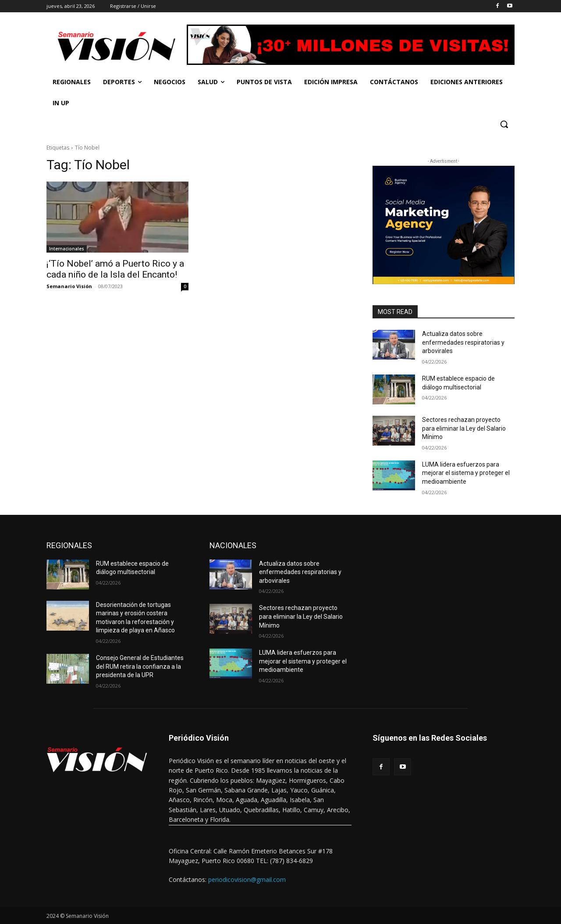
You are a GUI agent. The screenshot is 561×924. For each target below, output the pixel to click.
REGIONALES (69, 545)
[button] (504, 124)
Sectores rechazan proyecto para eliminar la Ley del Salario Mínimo (464, 428)
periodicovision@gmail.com (247, 879)
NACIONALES (233, 545)
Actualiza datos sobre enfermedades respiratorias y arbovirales (463, 342)
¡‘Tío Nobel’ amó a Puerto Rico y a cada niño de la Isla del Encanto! (115, 269)
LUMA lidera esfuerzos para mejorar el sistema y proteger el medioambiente (466, 473)
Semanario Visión (69, 286)
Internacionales (67, 249)
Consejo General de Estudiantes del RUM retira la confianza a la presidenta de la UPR (140, 666)
